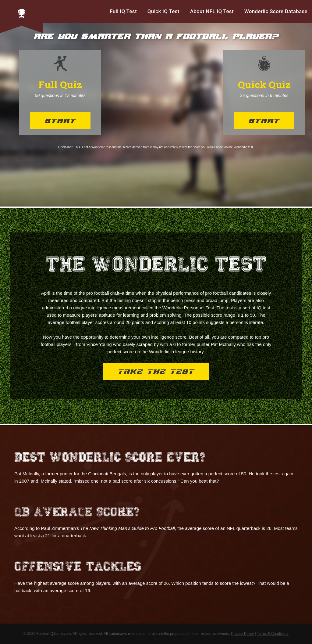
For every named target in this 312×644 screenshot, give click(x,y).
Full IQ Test (123, 11)
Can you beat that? (200, 481)
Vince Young (99, 344)
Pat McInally (223, 344)
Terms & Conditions (273, 634)
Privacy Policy (242, 634)
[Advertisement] (162, 92)
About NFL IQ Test (212, 11)
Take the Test (156, 372)
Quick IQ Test (163, 11)
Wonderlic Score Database (276, 11)
